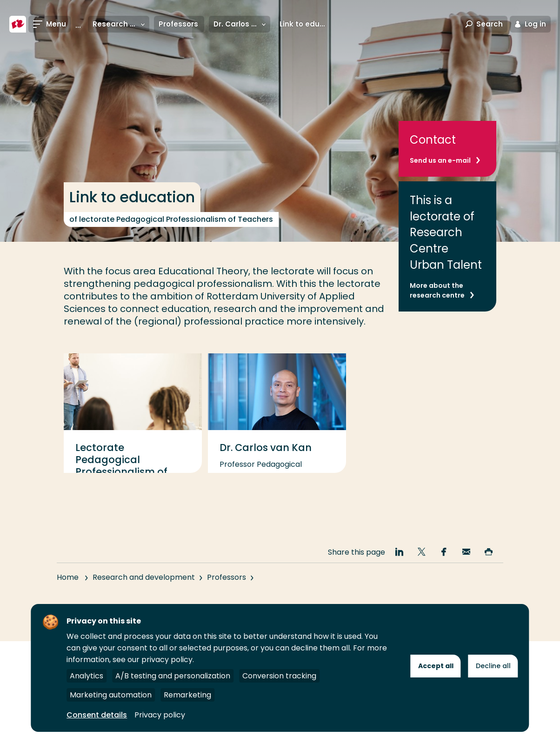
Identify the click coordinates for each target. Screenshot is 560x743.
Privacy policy (160, 715)
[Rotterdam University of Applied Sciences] (18, 24)
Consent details (97, 715)
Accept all (436, 666)
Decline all (493, 666)
